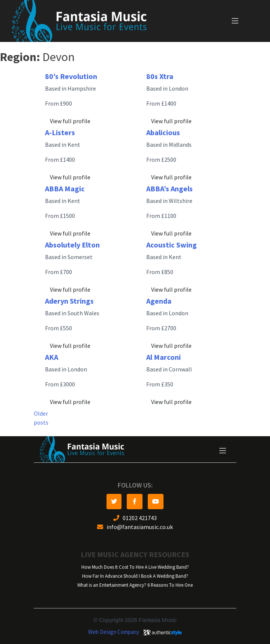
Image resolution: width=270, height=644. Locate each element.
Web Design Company (114, 632)
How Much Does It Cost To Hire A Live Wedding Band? (135, 567)
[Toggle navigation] (235, 21)
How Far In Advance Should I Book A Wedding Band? (135, 576)
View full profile (70, 121)
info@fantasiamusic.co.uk (135, 527)
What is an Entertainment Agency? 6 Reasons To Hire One (135, 585)
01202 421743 (135, 518)
